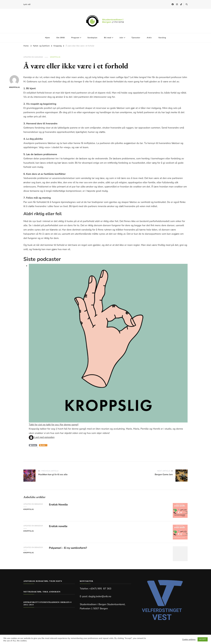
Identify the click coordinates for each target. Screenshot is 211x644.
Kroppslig (55, 57)
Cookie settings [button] (189, 639)
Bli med (108, 38)
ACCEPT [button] (203, 639)
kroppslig (14, 82)
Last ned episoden (42, 437)
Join (121, 38)
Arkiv (149, 38)
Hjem (47, 38)
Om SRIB (61, 38)
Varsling (162, 38)
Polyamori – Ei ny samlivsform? (69, 548)
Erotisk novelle (58, 526)
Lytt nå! (27, 4)
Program (75, 38)
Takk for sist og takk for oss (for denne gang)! (54, 425)
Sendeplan (92, 38)
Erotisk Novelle (59, 505)
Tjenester (136, 38)
